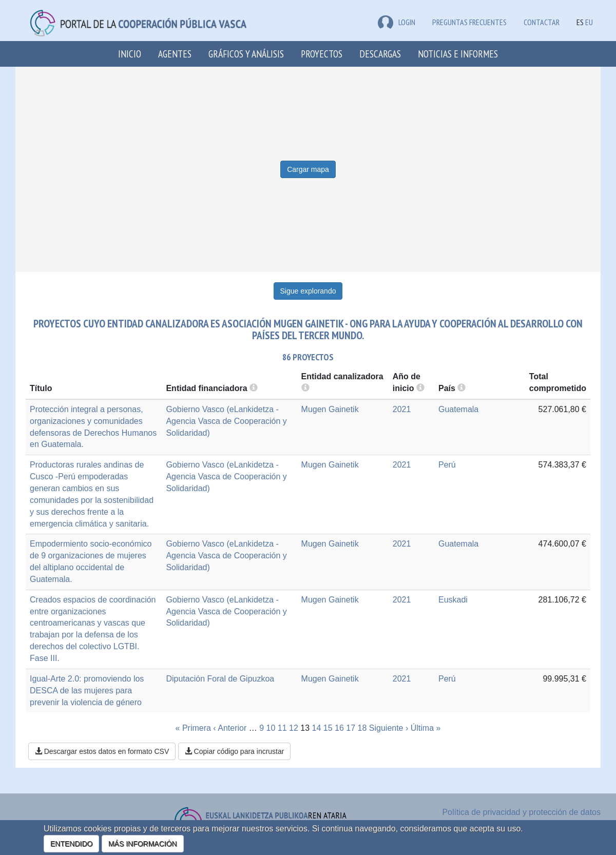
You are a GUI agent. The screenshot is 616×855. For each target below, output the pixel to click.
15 (328, 728)
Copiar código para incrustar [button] (235, 751)
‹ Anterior (230, 728)
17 (351, 728)
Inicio (130, 54)
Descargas (380, 54)
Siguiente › (389, 728)
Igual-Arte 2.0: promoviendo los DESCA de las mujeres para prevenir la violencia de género (87, 691)
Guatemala (458, 409)
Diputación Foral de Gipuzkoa (220, 679)
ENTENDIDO (71, 844)
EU (589, 22)
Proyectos (322, 54)
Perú (447, 465)
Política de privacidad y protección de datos (521, 812)
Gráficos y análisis (246, 54)
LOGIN (397, 22)
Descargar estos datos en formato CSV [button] (102, 751)
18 (362, 728)
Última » (426, 728)
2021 (402, 409)
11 (282, 728)
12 (294, 728)
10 (271, 728)
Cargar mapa (308, 169)
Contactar (542, 22)
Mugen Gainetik (330, 409)
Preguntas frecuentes (469, 22)
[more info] (420, 388)
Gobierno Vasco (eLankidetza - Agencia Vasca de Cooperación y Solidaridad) (226, 421)
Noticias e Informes (458, 54)
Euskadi (453, 600)
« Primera (193, 728)
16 (339, 728)
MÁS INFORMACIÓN (143, 844)
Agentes (175, 54)
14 (317, 728)
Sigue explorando (308, 291)
